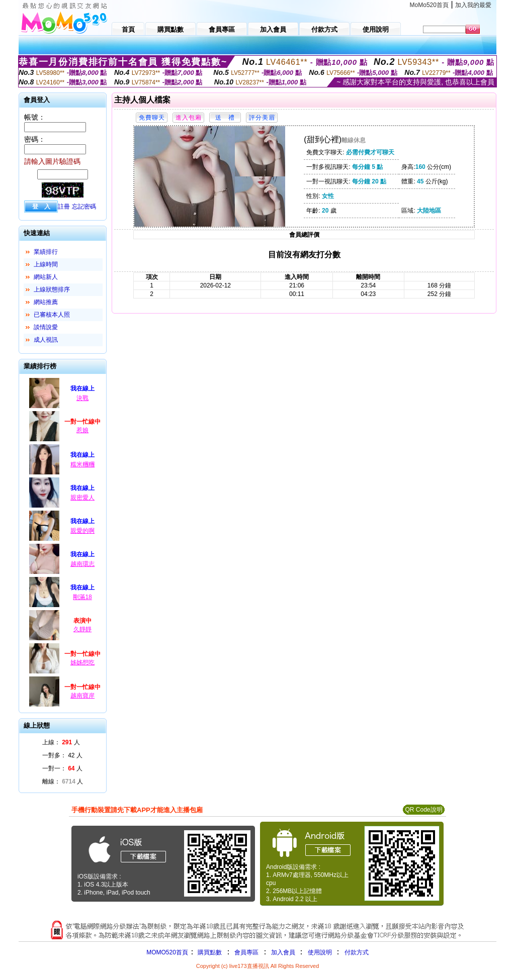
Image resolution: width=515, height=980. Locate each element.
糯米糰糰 (82, 464)
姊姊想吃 (82, 662)
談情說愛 (46, 327)
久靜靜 (82, 629)
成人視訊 (46, 340)
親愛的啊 (82, 531)
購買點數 (209, 952)
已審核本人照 (52, 315)
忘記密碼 (84, 207)
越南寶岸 (82, 696)
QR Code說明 (423, 810)
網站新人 (46, 277)
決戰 (82, 398)
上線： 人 (61, 742)
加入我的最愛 (473, 5)
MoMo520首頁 (429, 5)
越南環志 (82, 564)
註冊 (64, 207)
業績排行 (46, 252)
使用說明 (320, 952)
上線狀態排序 (52, 289)
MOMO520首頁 (167, 952)
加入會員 (283, 952)
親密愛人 (82, 498)
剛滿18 (82, 597)
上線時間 (46, 264)
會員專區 (246, 952)
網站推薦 (46, 302)
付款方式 (357, 952)
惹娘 (82, 430)
